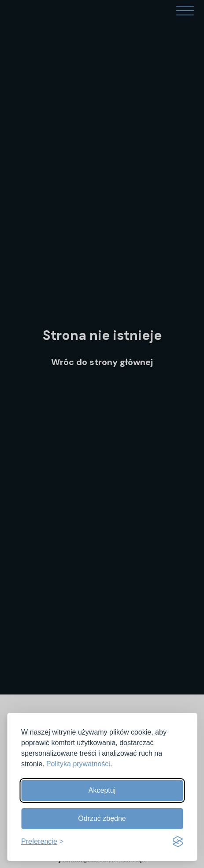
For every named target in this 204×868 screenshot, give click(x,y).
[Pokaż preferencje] (42, 842)
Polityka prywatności (78, 764)
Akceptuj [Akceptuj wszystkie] (102, 790)
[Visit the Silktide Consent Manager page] (178, 842)
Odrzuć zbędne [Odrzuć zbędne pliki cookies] (102, 818)
